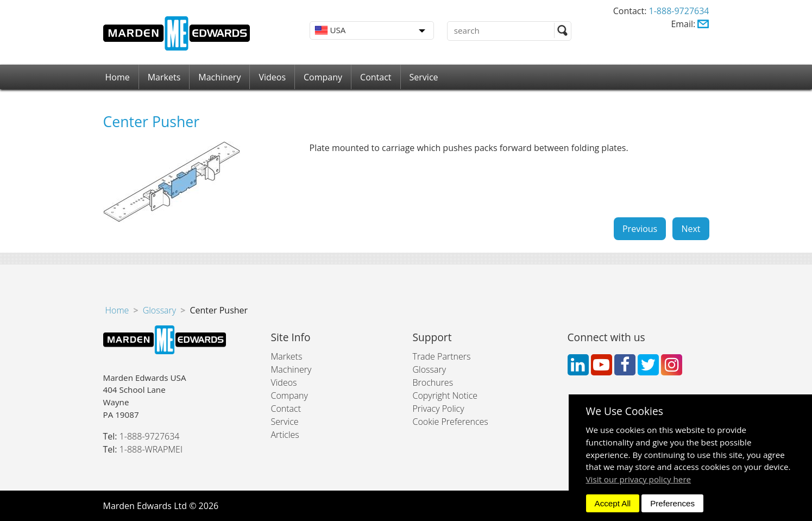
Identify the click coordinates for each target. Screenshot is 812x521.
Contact (376, 77)
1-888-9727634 (679, 11)
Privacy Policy (439, 409)
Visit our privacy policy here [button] (639, 479)
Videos (272, 77)
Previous (640, 229)
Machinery (219, 77)
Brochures (433, 382)
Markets (164, 77)
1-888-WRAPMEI (151, 449)
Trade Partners (442, 356)
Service (424, 77)
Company (323, 77)
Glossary (160, 310)
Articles (285, 435)
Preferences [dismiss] (672, 503)
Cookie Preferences (451, 422)
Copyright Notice (445, 396)
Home (118, 77)
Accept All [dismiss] (613, 503)
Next (691, 229)
